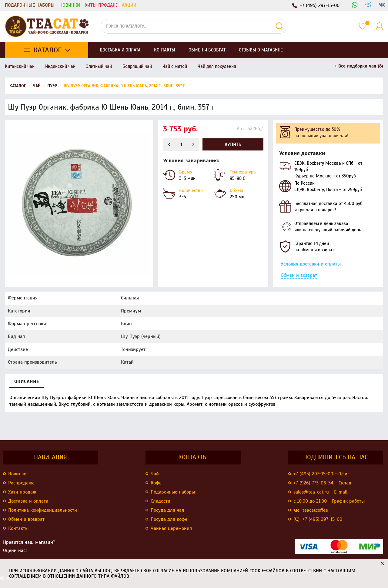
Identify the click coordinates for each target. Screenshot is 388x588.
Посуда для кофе (169, 519)
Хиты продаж (101, 5)
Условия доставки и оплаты (311, 264)
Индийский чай (60, 66)
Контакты (18, 528)
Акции (129, 5)
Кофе (156, 483)
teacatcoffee (311, 510)
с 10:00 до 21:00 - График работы (329, 501)
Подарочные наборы (30, 5)
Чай (155, 474)
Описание (27, 382)
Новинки (70, 5)
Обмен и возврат (299, 275)
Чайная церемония (171, 528)
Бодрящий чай (137, 66)
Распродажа (21, 483)
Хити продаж (22, 492)
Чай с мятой (175, 66)
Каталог (47, 50)
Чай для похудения (217, 66)
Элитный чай (99, 66)
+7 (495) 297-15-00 (318, 519)
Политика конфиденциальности (43, 510)
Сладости (161, 501)
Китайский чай (20, 66)
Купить (233, 144)
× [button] (382, 563)
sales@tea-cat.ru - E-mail (320, 492)
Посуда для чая (167, 510)
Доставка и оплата (28, 501)
